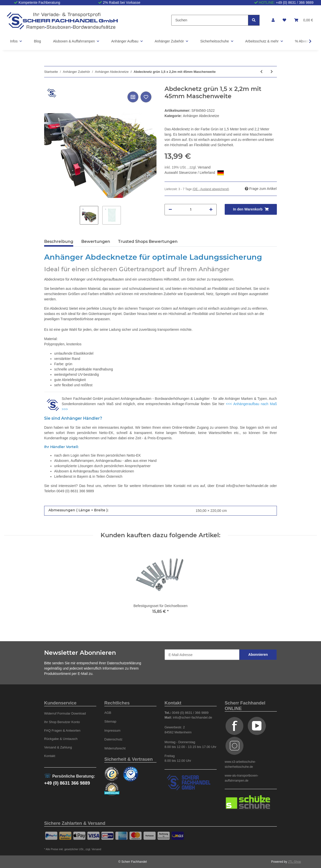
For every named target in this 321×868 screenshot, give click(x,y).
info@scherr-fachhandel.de (247, 486)
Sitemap (110, 721)
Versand (204, 167)
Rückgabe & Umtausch (61, 739)
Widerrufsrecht (115, 748)
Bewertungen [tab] (96, 241)
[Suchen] (210, 20)
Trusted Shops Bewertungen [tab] (148, 241)
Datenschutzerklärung (124, 663)
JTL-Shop (294, 862)
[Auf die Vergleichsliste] (133, 97)
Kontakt (50, 756)
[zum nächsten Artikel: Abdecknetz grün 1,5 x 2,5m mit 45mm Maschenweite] (272, 72)
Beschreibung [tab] (59, 241)
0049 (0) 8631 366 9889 (75, 491)
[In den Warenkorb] (251, 209)
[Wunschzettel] (284, 20)
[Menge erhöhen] (211, 210)
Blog (37, 41)
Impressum (112, 730)
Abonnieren (258, 655)
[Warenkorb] (304, 20)
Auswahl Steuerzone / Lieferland (194, 173)
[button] (273, 20)
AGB (108, 713)
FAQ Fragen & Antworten (62, 730)
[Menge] (191, 210)
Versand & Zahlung (58, 747)
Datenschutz (113, 739)
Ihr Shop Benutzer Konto (62, 722)
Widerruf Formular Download (65, 713)
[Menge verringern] (170, 210)
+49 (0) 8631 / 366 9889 (295, 3)
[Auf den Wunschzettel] (146, 97)
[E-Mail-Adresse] (202, 655)
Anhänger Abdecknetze (201, 116)
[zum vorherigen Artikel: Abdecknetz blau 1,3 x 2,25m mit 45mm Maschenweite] (261, 72)
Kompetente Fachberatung (39, 3)
